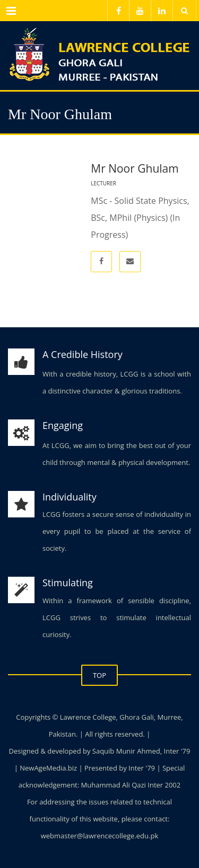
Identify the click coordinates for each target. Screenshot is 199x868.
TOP (99, 675)
